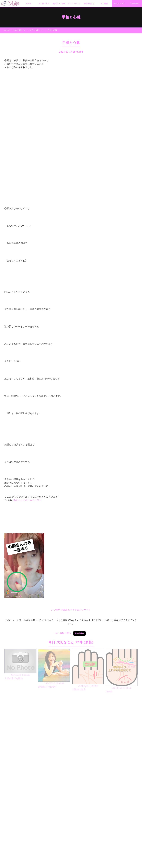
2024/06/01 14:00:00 (88, 670)
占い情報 (104, 4)
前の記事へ (79, 633)
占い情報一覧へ (63, 633)
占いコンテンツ (74, 4)
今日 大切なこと (37, 30)
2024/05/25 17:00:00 (122, 671)
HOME (29, 4)
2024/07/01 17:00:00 (20, 665)
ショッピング (119, 4)
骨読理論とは (89, 4)
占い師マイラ (44, 4)
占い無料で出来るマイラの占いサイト (71, 610)
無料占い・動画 (59, 4)
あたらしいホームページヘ (27, 500)
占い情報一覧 (20, 30)
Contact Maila (134, 4)
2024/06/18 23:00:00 (54, 669)
